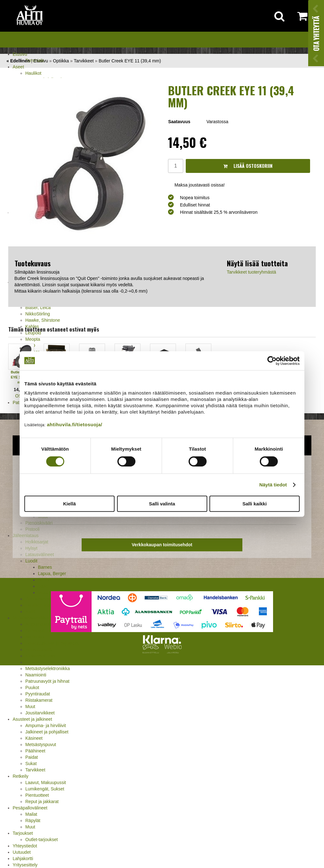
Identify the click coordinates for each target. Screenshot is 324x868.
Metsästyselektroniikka (48, 668)
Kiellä (69, 504)
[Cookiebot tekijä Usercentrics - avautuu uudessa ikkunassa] (272, 361)
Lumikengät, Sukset (45, 789)
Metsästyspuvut (41, 744)
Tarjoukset (23, 833)
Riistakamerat (39, 700)
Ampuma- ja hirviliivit (46, 725)
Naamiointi (36, 675)
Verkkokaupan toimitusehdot (162, 545)
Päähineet (35, 751)
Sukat (31, 763)
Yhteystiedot (25, 846)
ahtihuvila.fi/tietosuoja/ (75, 424)
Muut (30, 706)
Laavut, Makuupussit (46, 782)
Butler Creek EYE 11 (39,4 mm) (130, 61)
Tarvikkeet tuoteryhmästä (252, 272)
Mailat (31, 814)
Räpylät (33, 820)
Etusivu (20, 54)
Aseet (18, 67)
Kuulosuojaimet (40, 662)
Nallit (30, 611)
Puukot (32, 687)
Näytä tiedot (273, 485)
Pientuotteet (37, 795)
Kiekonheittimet (40, 656)
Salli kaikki (255, 504)
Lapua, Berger (52, 573)
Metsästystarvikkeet (32, 618)
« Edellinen (18, 61)
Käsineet (34, 738)
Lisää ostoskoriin (248, 166)
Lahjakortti (23, 858)
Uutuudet (22, 852)
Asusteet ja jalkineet (32, 719)
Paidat (32, 757)
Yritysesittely (25, 865)
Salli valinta (162, 504)
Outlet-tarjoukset (42, 839)
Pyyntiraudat (38, 694)
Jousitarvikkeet (40, 713)
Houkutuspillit (38, 649)
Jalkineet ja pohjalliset (47, 732)
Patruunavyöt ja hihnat (47, 681)
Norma (45, 580)
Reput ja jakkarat (42, 801)
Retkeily (21, 776)
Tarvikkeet (35, 770)
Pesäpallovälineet (30, 808)
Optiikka (61, 61)
